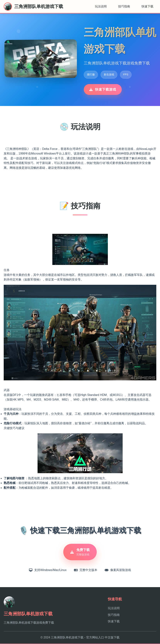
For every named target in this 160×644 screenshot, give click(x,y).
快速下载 (147, 6)
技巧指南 (124, 6)
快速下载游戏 (103, 89)
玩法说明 (101, 6)
